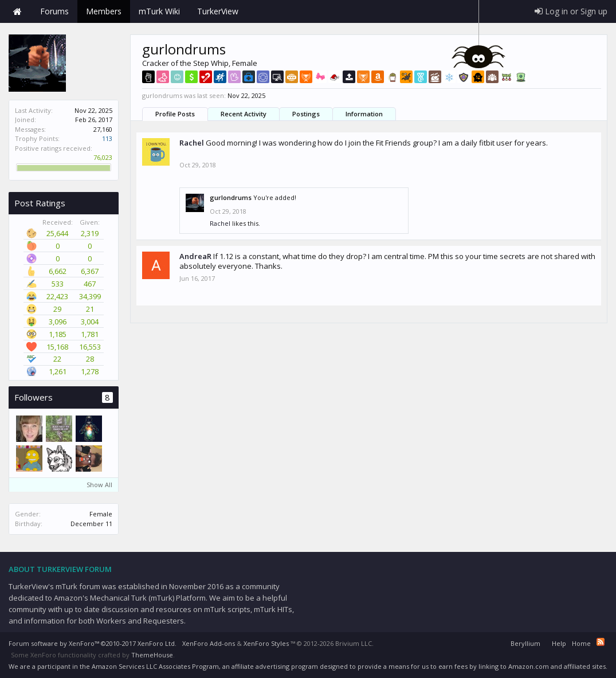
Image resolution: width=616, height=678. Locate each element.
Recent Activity (244, 114)
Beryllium (525, 643)
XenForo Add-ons (209, 643)
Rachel (192, 143)
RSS (601, 642)
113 (107, 138)
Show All (99, 485)
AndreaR (195, 256)
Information (364, 114)
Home (17, 11)
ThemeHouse (152, 655)
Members (104, 11)
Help (559, 643)
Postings (306, 114)
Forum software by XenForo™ (93, 643)
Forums (54, 11)
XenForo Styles (266, 643)
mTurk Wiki (159, 11)
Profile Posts (175, 114)
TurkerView (218, 11)
